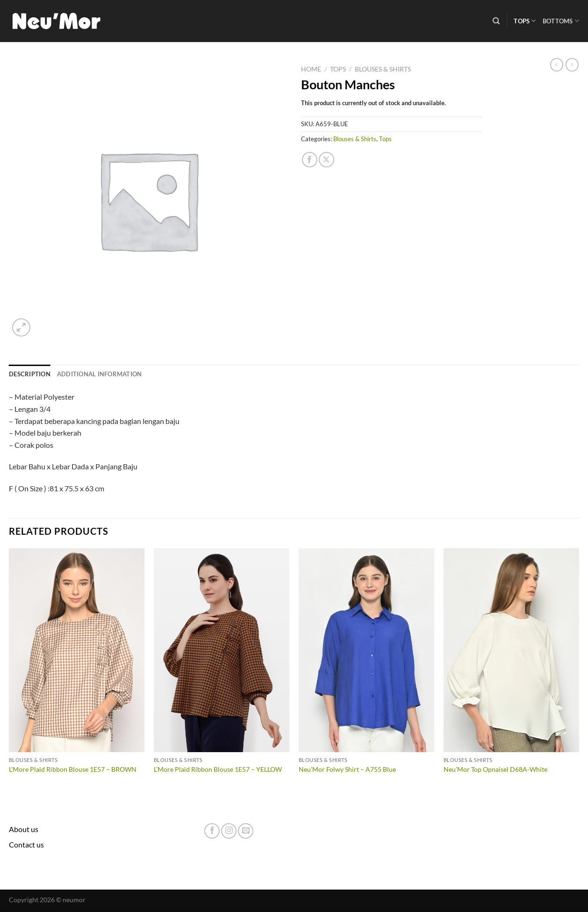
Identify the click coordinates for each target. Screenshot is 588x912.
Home (311, 69)
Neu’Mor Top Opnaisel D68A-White (495, 769)
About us (24, 829)
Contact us (26, 844)
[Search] (496, 21)
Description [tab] (30, 374)
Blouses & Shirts (383, 69)
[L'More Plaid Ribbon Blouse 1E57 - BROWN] (77, 650)
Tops (525, 21)
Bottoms (561, 21)
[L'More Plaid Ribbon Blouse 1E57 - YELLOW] (222, 650)
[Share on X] (326, 160)
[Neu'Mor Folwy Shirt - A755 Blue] (366, 650)
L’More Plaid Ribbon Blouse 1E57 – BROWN (73, 769)
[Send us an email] (246, 831)
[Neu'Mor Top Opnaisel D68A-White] (511, 650)
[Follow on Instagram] (229, 831)
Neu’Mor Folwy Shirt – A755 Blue (347, 769)
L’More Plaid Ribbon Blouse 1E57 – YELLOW (218, 769)
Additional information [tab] (100, 374)
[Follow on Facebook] (212, 831)
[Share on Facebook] (310, 160)
